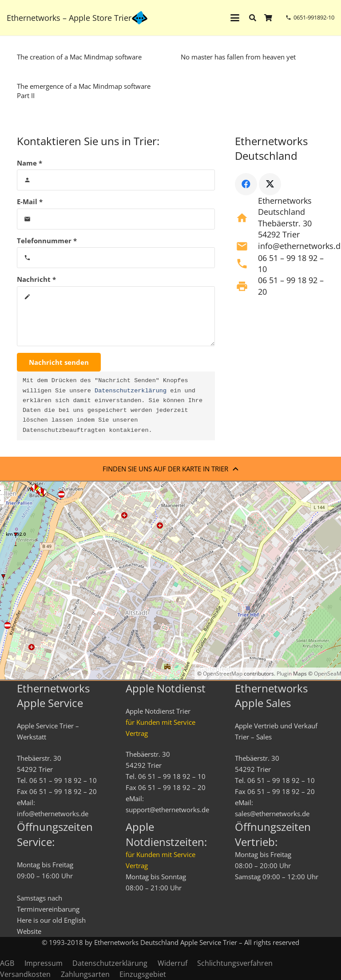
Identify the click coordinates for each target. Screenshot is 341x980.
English (75, 920)
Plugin (284, 674)
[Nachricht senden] (59, 362)
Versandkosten (25, 974)
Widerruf (172, 963)
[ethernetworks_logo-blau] (140, 18)
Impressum (44, 963)
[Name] (116, 180)
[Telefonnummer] (116, 258)
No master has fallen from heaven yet (238, 57)
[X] (270, 184)
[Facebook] (246, 184)
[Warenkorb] (268, 18)
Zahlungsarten (85, 974)
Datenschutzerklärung (131, 391)
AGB (7, 963)
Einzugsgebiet (143, 974)
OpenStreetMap (223, 674)
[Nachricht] (116, 316)
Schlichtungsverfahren (235, 963)
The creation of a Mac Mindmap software (79, 57)
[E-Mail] (116, 219)
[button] (235, 18)
